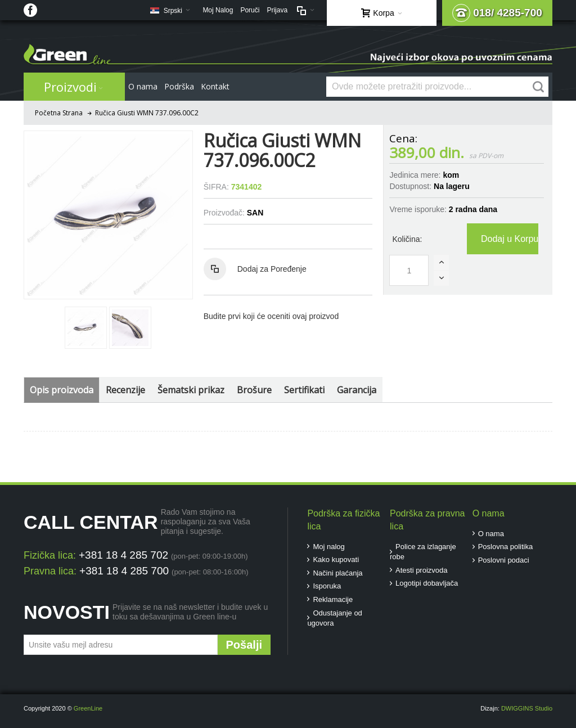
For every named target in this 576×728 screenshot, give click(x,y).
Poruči (250, 10)
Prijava (277, 10)
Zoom (108, 215)
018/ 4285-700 (497, 13)
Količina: (407, 239)
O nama (491, 534)
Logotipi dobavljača (427, 583)
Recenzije (125, 390)
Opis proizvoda (62, 390)
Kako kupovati (336, 560)
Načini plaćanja (337, 573)
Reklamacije (333, 599)
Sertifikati (304, 390)
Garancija (357, 390)
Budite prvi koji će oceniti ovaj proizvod (271, 316)
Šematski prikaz (191, 390)
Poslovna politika (506, 547)
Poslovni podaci (504, 560)
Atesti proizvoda (422, 570)
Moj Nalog (218, 10)
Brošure (254, 390)
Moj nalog (328, 547)
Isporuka (327, 586)
